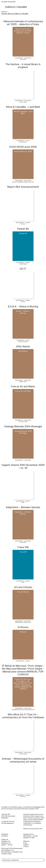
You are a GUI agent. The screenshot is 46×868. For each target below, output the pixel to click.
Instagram (5, 834)
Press (25, 843)
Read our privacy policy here (33, 829)
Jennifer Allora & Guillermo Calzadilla (15, 14)
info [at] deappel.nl (8, 823)
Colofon (26, 846)
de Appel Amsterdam (8, 2)
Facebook (5, 836)
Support (26, 845)
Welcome (26, 841)
